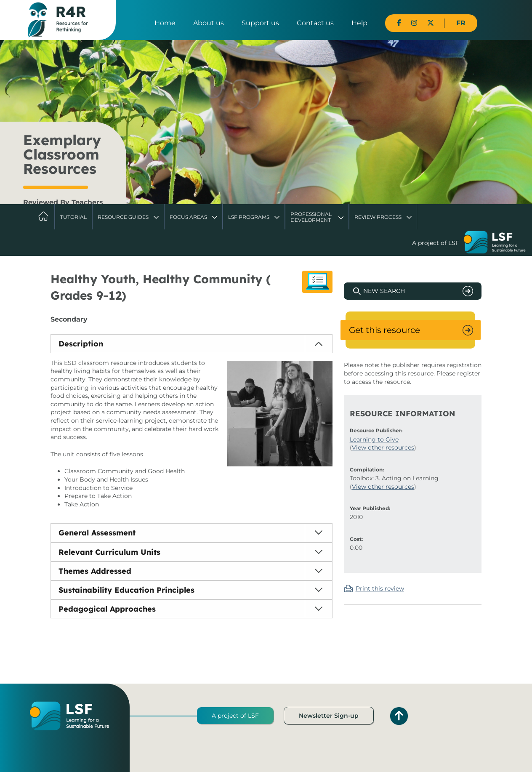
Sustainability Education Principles (126, 590)
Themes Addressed (95, 571)
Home (165, 23)
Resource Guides (123, 217)
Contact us (315, 23)
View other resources (383, 447)
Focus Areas (188, 217)
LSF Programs (249, 217)
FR (461, 23)
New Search (384, 291)
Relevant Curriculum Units (109, 552)
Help (359, 23)
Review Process (378, 217)
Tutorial (73, 217)
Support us (260, 23)
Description (81, 344)
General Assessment (97, 533)
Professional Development (311, 217)
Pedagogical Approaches (107, 609)
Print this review (380, 588)
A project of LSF (235, 716)
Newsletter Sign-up (329, 716)
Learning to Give (374, 439)
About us (209, 23)
